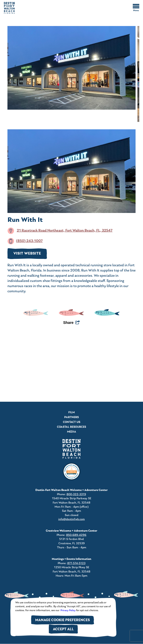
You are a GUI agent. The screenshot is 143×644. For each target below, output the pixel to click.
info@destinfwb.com (71, 519)
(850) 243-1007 (29, 241)
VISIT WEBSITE (27, 254)
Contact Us (72, 422)
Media (72, 432)
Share (68, 323)
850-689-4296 (76, 535)
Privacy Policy (68, 610)
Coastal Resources (71, 427)
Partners (71, 417)
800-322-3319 (76, 494)
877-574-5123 (76, 563)
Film (71, 412)
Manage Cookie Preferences (63, 620)
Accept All (63, 629)
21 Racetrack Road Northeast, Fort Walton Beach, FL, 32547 (65, 231)
